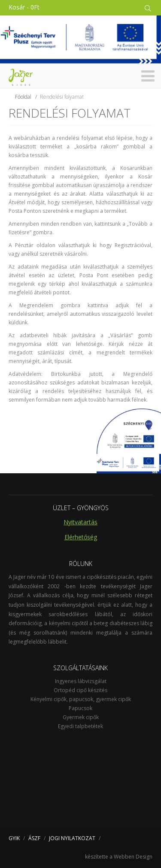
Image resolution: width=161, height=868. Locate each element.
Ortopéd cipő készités (80, 690)
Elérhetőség (81, 537)
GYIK (14, 838)
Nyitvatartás (80, 522)
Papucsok (80, 708)
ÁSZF (34, 838)
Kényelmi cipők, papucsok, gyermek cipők (81, 699)
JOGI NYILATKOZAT (72, 838)
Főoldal (23, 97)
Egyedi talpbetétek (80, 726)
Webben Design (133, 857)
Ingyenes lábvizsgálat (81, 681)
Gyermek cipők (81, 717)
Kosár (24, 7)
